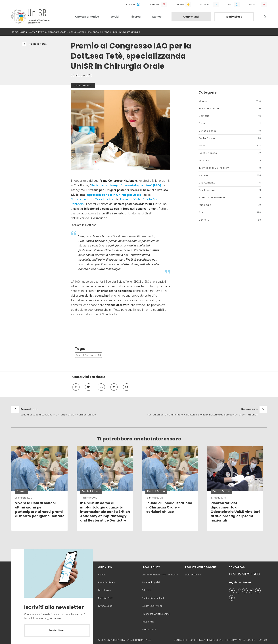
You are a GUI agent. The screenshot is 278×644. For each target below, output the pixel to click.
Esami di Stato (105, 598)
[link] (39, 489)
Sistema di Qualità (151, 582)
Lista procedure (193, 575)
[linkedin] (101, 387)
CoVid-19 (230, 220)
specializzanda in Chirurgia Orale (114, 195)
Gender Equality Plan (152, 606)
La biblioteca (104, 590)
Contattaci (191, 17)
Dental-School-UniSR (89, 355)
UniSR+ (180, 4)
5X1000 (263, 640)
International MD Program (230, 168)
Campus (230, 116)
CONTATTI (179, 640)
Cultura (230, 123)
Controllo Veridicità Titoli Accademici (160, 575)
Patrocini (146, 590)
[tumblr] (114, 387)
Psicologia (230, 205)
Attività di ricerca (230, 109)
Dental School (230, 138)
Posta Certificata (106, 582)
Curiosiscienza (230, 131)
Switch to (254, 4)
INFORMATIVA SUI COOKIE (241, 640)
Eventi (230, 146)
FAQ (230, 4)
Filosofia (230, 161)
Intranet (131, 4)
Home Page (18, 32)
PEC (191, 640)
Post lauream (230, 190)
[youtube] (258, 591)
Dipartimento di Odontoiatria (93, 199)
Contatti (102, 575)
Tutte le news (38, 44)
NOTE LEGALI (216, 640)
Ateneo (157, 17)
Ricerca (136, 17)
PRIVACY (201, 640)
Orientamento (230, 183)
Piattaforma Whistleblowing (156, 614)
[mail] (127, 387)
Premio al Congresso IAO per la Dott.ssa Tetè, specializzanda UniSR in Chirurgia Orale (89, 32)
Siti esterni (206, 4)
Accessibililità (149, 630)
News (32, 32)
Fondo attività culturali (153, 598)
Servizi (115, 17)
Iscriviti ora (234, 17)
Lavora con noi (105, 606)
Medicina (230, 175)
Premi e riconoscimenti (230, 198)
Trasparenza (148, 622)
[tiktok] (232, 598)
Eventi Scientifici (230, 153)
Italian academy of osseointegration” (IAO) (126, 185)
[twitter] (89, 387)
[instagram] (245, 591)
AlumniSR (154, 4)
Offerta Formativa (87, 17)
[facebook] (76, 387)
